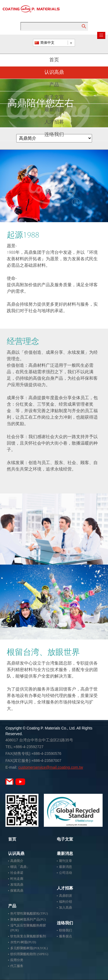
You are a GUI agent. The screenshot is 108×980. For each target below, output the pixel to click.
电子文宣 (54, 98)
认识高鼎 (54, 73)
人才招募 (54, 122)
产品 (54, 85)
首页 (54, 60)
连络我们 (54, 135)
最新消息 (54, 110)
